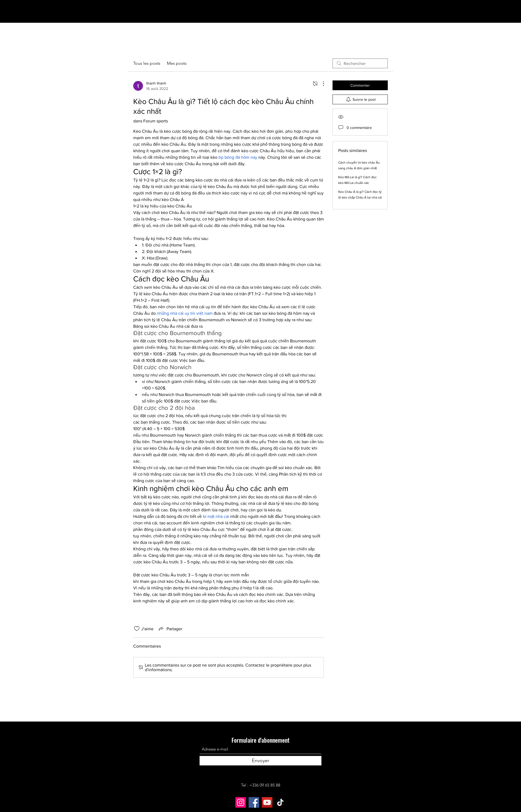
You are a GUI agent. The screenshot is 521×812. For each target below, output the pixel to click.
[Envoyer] (260, 761)
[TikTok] (280, 802)
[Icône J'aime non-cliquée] (137, 629)
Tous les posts (147, 63)
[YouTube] (267, 802)
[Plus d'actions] (321, 84)
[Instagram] (241, 802)
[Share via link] (170, 629)
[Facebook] (254, 802)
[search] (360, 63)
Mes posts (177, 63)
